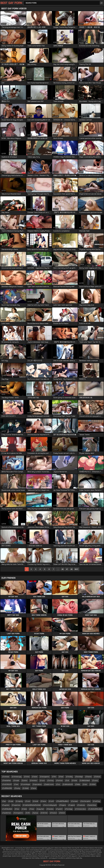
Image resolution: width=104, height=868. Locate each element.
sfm (29, 813)
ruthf (52, 801)
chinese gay (17, 777)
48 (71, 569)
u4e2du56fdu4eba (96, 809)
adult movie (50, 784)
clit (68, 780)
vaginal (72, 805)
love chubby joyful (51, 805)
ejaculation (38, 784)
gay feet (41, 809)
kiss (18, 809)
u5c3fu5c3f (8, 784)
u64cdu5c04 (69, 784)
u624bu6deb (8, 809)
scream (75, 801)
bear (62, 777)
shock (63, 813)
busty (18, 788)
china (28, 777)
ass (17, 784)
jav (5, 801)
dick (86, 784)
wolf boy (97, 801)
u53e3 (93, 784)
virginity (20, 801)
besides (51, 809)
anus (34, 788)
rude (12, 801)
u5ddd (26, 788)
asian (35, 777)
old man (45, 813)
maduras (82, 805)
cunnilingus (26, 784)
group (36, 813)
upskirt (60, 809)
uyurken (7, 805)
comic (96, 780)
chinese (7, 777)
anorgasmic (45, 777)
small (36, 801)
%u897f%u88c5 (63, 801)
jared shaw (93, 805)
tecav (44, 801)
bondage (80, 777)
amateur (34, 780)
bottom (60, 780)
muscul (54, 813)
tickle (75, 780)
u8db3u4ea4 (85, 780)
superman (17, 805)
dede (25, 809)
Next (77, 569)
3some (89, 777)
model (17, 780)
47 (67, 569)
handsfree (7, 780)
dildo (79, 784)
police (25, 780)
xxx (59, 784)
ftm (55, 777)
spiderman (7, 813)
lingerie (63, 805)
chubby (70, 777)
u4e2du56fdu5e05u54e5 (33, 805)
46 (63, 569)
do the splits (86, 801)
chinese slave (81, 809)
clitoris (98, 777)
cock (43, 780)
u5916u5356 (8, 788)
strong (51, 780)
